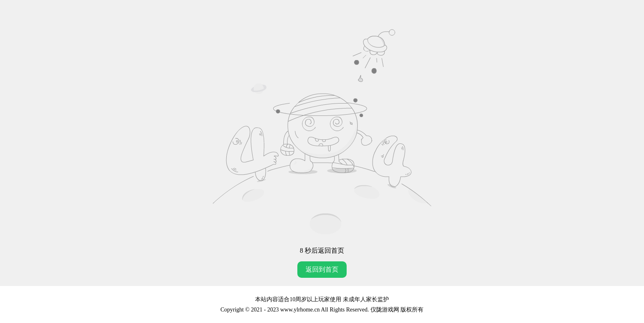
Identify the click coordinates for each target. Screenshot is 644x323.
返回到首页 (322, 269)
